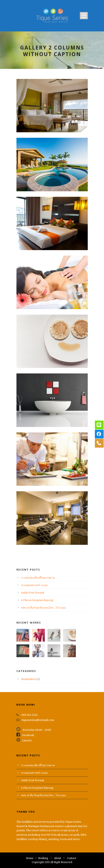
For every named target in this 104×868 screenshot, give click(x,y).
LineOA (24, 740)
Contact (72, 858)
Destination (28, 679)
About (58, 858)
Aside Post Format (33, 593)
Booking (43, 858)
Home (30, 858)
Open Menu (84, 16)
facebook (25, 735)
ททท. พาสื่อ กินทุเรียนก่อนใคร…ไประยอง (43, 608)
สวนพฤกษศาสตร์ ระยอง (34, 585)
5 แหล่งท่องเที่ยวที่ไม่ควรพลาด (38, 578)
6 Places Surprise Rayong (37, 600)
